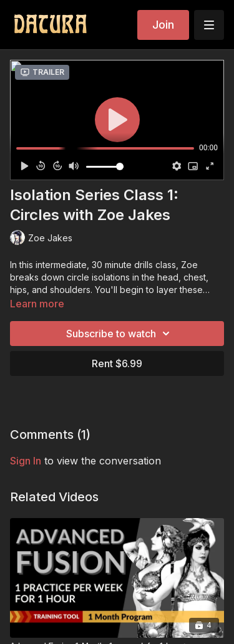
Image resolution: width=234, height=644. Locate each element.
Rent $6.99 (117, 363)
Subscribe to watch (120, 334)
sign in (26, 461)
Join (163, 25)
